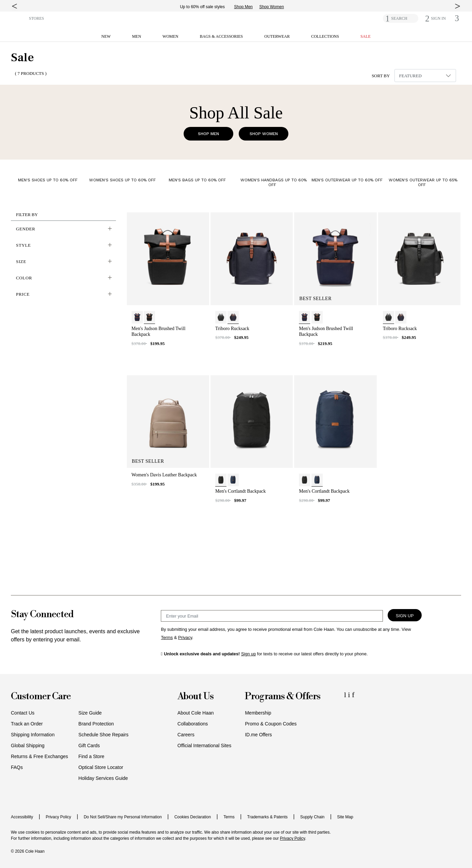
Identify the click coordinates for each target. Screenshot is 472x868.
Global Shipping (28, 746)
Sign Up (405, 616)
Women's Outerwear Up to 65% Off (423, 182)
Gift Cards (89, 746)
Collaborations (193, 724)
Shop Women (276, 7)
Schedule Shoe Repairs (104, 735)
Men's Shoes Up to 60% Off (48, 180)
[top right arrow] (458, 6)
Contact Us (23, 713)
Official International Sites (205, 746)
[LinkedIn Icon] (346, 695)
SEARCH (399, 18)
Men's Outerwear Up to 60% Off (347, 180)
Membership (258, 713)
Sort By (381, 76)
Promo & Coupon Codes (271, 724)
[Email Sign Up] (272, 616)
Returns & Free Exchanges (39, 756)
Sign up (248, 654)
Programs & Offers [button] (283, 697)
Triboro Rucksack (232, 329)
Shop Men (248, 7)
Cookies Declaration (193, 817)
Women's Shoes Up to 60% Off (122, 180)
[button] (19, 18)
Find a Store (91, 756)
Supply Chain (312, 817)
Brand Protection (96, 724)
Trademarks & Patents (267, 817)
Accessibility (22, 817)
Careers (186, 735)
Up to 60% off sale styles (207, 7)
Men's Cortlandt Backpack (241, 491)
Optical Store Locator (101, 767)
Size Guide (90, 713)
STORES (36, 18)
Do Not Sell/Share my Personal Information (123, 817)
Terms (229, 817)
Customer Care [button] (41, 697)
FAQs (17, 767)
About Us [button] (196, 697)
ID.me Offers (258, 735)
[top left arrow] (14, 6)
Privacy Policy (58, 817)
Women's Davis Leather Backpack (164, 475)
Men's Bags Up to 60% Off (197, 180)
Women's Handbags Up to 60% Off (274, 182)
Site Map (345, 817)
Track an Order (27, 724)
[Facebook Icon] (353, 695)
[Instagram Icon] (350, 695)
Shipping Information (33, 735)
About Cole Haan (196, 713)
